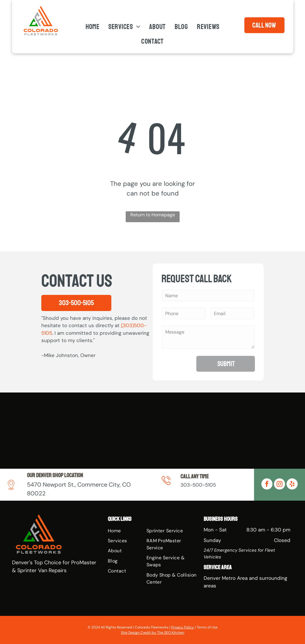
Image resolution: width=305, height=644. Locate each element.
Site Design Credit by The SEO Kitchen (153, 633)
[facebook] (267, 485)
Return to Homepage (153, 215)
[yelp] (292, 485)
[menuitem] (93, 27)
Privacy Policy (183, 627)
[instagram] (280, 485)
